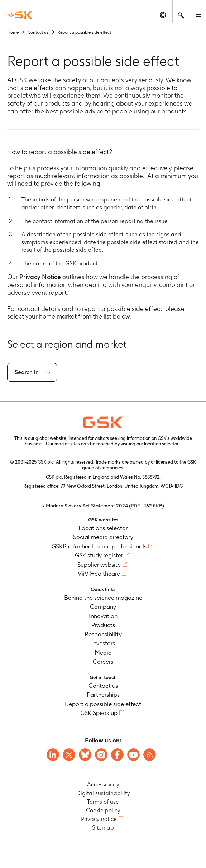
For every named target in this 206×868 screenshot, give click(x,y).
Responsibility (103, 634)
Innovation (103, 616)
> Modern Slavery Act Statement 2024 (103, 506)
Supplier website (99, 565)
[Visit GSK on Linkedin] (53, 755)
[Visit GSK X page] (69, 755)
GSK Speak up (99, 713)
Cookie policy (103, 810)
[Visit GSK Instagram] (101, 755)
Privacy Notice (40, 277)
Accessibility (103, 785)
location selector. (162, 444)
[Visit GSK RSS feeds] (150, 755)
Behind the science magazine (103, 598)
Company (103, 607)
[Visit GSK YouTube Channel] (133, 755)
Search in (27, 372)
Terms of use (103, 802)
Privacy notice (99, 819)
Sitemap (103, 828)
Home (13, 32)
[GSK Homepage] (19, 15)
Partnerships (103, 695)
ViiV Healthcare (99, 574)
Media (103, 653)
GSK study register (99, 555)
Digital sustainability (103, 793)
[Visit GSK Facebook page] (117, 755)
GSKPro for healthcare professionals (99, 546)
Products (103, 625)
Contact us (38, 32)
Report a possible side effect (103, 704)
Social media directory (103, 537)
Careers (103, 662)
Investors (103, 643)
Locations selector (103, 528)
